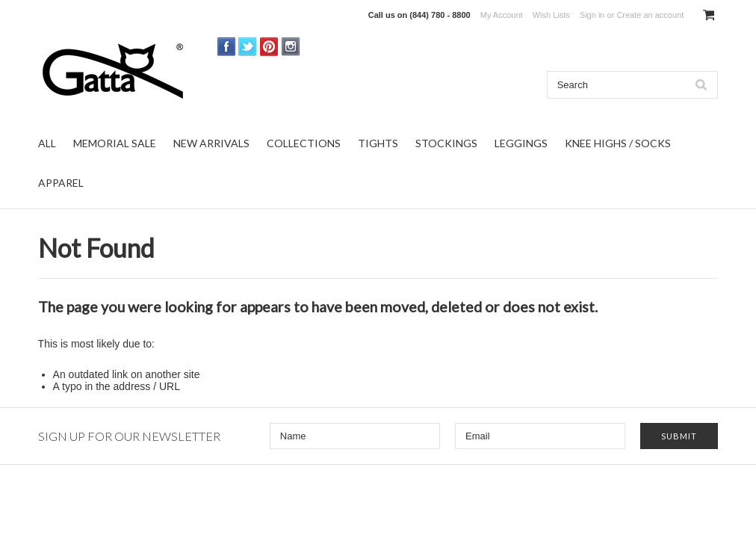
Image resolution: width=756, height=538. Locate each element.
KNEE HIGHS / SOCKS (618, 143)
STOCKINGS (446, 143)
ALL (47, 143)
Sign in (592, 15)
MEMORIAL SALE (115, 143)
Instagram (291, 47)
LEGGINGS (521, 143)
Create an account (650, 15)
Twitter (248, 47)
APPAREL (61, 183)
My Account (502, 15)
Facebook (227, 47)
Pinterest (269, 47)
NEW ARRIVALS (211, 143)
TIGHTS (378, 143)
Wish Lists (551, 15)
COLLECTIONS (304, 143)
